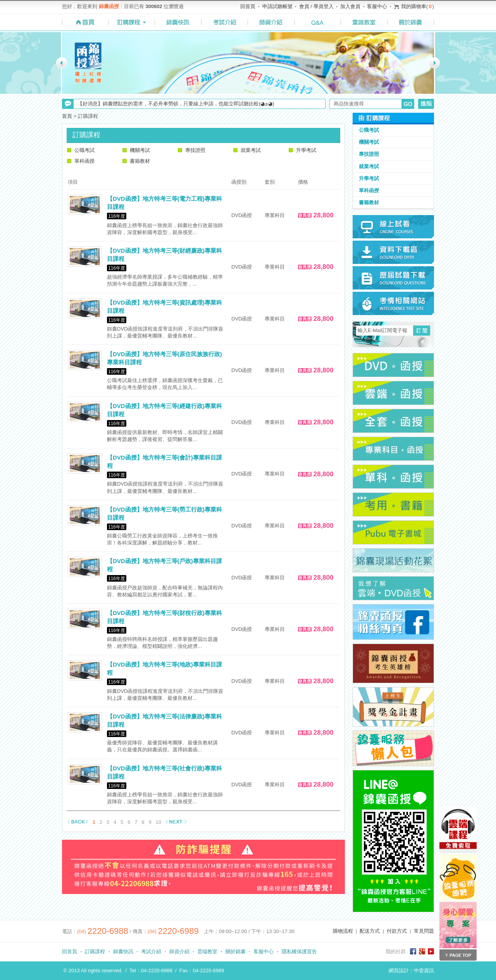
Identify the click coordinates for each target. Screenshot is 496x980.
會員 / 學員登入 (316, 6)
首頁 (67, 116)
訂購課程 (95, 952)
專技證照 (195, 150)
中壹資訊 (424, 971)
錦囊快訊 (123, 952)
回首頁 (248, 6)
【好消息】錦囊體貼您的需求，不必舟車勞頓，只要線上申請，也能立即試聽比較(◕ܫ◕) (176, 104)
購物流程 (343, 931)
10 (158, 822)
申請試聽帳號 (277, 6)
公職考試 (84, 150)
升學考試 (306, 150)
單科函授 (84, 161)
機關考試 (140, 150)
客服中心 (377, 6)
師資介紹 (179, 952)
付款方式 (397, 931)
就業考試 (251, 150)
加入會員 (350, 6)
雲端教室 (207, 952)
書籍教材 (140, 161)
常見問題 (424, 931)
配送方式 (370, 931)
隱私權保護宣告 (299, 952)
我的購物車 (414, 6)
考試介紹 (151, 952)
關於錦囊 (236, 952)
